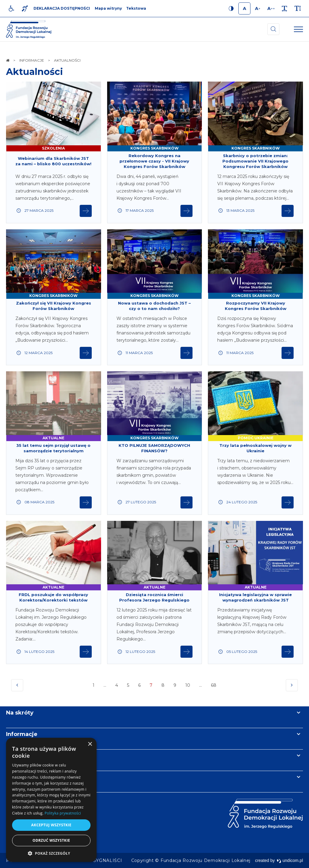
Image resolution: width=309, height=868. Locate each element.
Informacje (22, 734)
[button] (51, 853)
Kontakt (18, 777)
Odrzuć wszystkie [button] (51, 840)
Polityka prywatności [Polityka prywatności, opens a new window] (63, 813)
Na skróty (20, 713)
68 (214, 687)
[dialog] (51, 800)
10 (188, 685)
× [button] (90, 744)
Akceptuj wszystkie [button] (51, 825)
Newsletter (22, 756)
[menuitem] (108, 860)
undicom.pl (290, 860)
